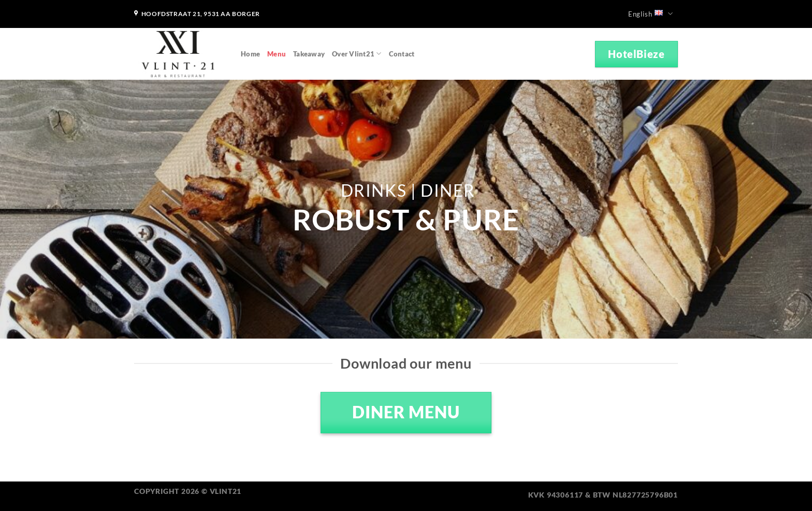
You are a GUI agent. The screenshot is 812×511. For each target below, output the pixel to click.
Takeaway (309, 54)
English (651, 14)
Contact (402, 54)
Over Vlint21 (357, 54)
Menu (277, 54)
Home (250, 54)
